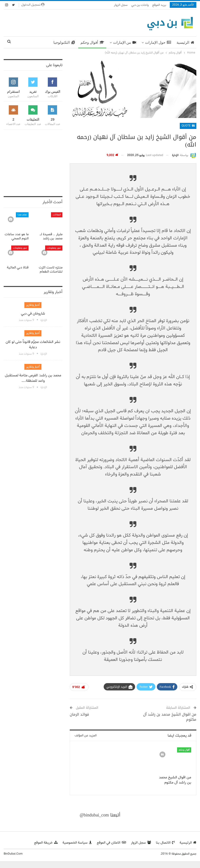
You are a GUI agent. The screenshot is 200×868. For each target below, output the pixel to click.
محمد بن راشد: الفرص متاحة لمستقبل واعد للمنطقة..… (33, 378)
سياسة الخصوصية (77, 843)
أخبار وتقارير (33, 305)
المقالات (57, 215)
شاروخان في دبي (33, 314)
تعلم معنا (22, 215)
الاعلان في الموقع (111, 843)
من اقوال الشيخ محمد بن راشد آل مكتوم (170, 717)
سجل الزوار (121, 5)
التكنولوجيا (64, 42)
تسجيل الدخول (33, 5)
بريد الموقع (159, 5)
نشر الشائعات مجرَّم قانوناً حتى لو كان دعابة (33, 345)
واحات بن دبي (140, 5)
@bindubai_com (94, 815)
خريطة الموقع (46, 843)
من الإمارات (125, 42)
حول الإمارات (158, 42)
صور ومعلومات (54, 248)
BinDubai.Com (13, 854)
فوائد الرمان (79, 714)
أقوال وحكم (92, 42)
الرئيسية (185, 42)
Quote (188, 126)
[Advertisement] (67, 22)
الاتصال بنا (165, 843)
